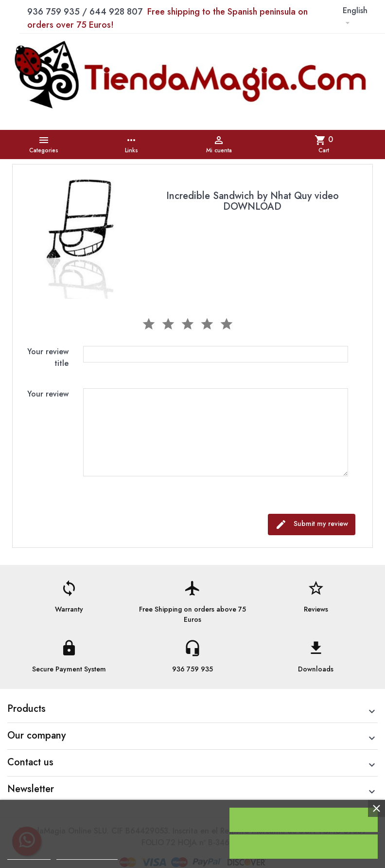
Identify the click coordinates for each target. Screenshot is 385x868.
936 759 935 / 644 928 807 (167, 18)
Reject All (304, 847)
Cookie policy (29, 855)
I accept (304, 820)
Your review (48, 394)
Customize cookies (87, 855)
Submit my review (312, 524)
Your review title (48, 357)
